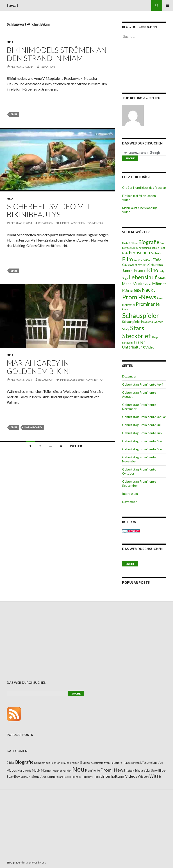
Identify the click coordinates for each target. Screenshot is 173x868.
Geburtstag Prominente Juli (142, 425)
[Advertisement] (144, 67)
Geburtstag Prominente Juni (142, 433)
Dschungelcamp (140, 248)
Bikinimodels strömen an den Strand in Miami (57, 54)
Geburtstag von (100, 763)
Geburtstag (156, 265)
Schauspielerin (133, 322)
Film (127, 259)
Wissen (143, 776)
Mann (127, 284)
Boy (162, 243)
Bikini (14, 114)
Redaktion (47, 67)
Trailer (139, 342)
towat (13, 5)
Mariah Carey (33, 427)
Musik (36, 770)
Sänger (156, 337)
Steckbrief (136, 336)
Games (85, 762)
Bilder (11, 763)
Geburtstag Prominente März (143, 449)
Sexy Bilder (159, 770)
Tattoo (67, 777)
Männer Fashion (62, 771)
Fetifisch (156, 253)
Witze (155, 776)
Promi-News (139, 297)
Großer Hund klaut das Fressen (144, 188)
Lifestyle (146, 763)
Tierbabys (87, 777)
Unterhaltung (133, 347)
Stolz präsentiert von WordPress (26, 862)
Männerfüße (132, 290)
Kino (153, 270)
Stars (137, 328)
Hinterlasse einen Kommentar (82, 223)
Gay (125, 265)
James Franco (134, 271)
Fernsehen (139, 252)
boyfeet (126, 248)
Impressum (130, 494)
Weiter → (78, 446)
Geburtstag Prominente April (143, 384)
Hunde (127, 763)
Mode (138, 283)
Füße (157, 260)
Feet (162, 248)
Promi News (113, 770)
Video (150, 347)
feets (125, 253)
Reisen (130, 771)
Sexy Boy (13, 776)
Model (148, 284)
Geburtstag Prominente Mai (142, 441)
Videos (131, 776)
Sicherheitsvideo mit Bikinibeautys (49, 210)
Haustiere (116, 763)
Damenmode (42, 763)
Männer (159, 284)
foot (136, 260)
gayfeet (133, 265)
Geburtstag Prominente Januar (144, 417)
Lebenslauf (143, 277)
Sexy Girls (26, 777)
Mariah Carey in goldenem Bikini (39, 367)
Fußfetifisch (145, 260)
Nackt (148, 290)
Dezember (129, 376)
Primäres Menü (168, 5)
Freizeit (75, 763)
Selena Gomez (154, 322)
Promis (126, 309)
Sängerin (127, 343)
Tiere (97, 777)
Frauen (65, 763)
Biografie (149, 242)
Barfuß (126, 243)
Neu (10, 42)
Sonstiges (39, 776)
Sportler (52, 777)
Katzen (135, 763)
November (129, 502)
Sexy (126, 329)
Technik (76, 777)
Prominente (148, 304)
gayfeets (143, 265)
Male (162, 278)
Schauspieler (141, 315)
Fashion (155, 248)
